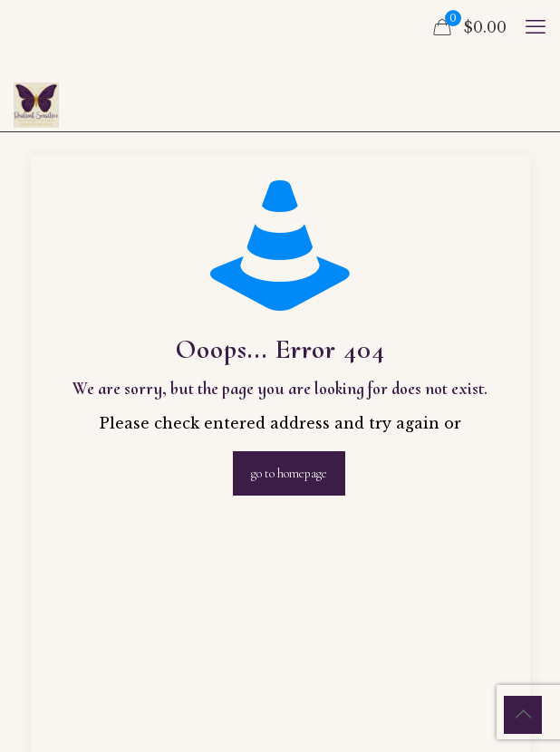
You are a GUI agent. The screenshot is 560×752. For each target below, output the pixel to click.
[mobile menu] (536, 27)
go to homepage (289, 473)
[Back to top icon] (523, 715)
